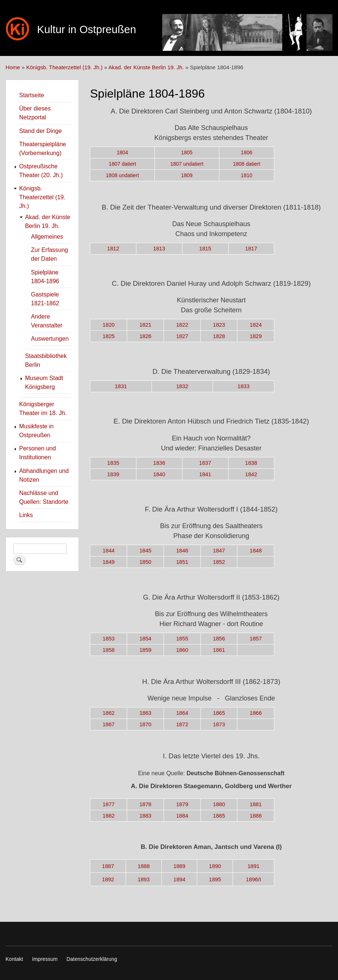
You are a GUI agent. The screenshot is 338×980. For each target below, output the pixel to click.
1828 (219, 336)
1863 (145, 713)
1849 (109, 562)
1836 (159, 463)
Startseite (32, 95)
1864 (182, 713)
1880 (219, 804)
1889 (179, 866)
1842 (251, 474)
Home (13, 67)
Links (26, 515)
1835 (113, 463)
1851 (182, 562)
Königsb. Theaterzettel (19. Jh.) (64, 67)
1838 (251, 463)
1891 (253, 866)
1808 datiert (247, 164)
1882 (109, 816)
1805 (187, 152)
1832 (182, 386)
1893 (144, 879)
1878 (145, 804)
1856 (219, 639)
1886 (256, 816)
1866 (256, 713)
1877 (109, 804)
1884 (182, 816)
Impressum (45, 959)
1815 (205, 249)
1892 (108, 879)
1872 (182, 724)
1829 (256, 336)
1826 (145, 336)
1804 (123, 152)
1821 (145, 325)
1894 (179, 879)
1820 (109, 325)
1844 (109, 551)
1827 (182, 336)
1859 (145, 650)
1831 (121, 386)
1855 (182, 639)
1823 (219, 325)
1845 (145, 551)
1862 (109, 713)
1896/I (253, 879)
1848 (256, 551)
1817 (251, 249)
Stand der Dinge (41, 131)
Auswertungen (50, 339)
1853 (109, 639)
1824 (256, 325)
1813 (159, 249)
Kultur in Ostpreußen (86, 29)
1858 (109, 650)
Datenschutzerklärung (92, 959)
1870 (145, 724)
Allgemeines (47, 237)
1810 (246, 175)
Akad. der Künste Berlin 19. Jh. (146, 67)
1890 (215, 866)
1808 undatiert (122, 175)
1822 (182, 325)
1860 (182, 650)
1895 (215, 879)
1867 (109, 724)
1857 (256, 639)
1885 (219, 816)
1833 (243, 386)
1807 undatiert (187, 164)
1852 (219, 562)
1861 (219, 650)
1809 (187, 175)
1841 (205, 474)
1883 (145, 816)
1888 (144, 866)
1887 (108, 866)
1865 (219, 713)
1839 (113, 474)
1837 (205, 463)
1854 (145, 639)
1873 (219, 724)
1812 (113, 249)
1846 (182, 551)
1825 (109, 336)
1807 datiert (122, 164)
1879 (182, 804)
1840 (159, 474)
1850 (145, 562)
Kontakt (14, 959)
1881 (256, 804)
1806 (246, 152)
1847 (219, 551)
